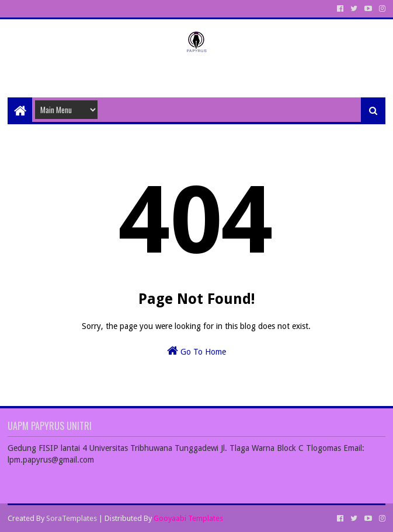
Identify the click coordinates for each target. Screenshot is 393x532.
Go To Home (196, 351)
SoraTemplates (72, 518)
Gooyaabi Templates (188, 518)
